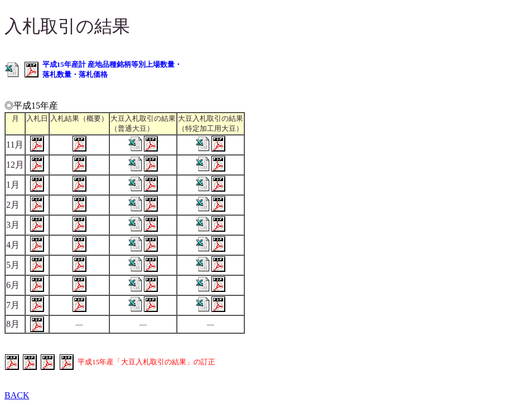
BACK (17, 395)
